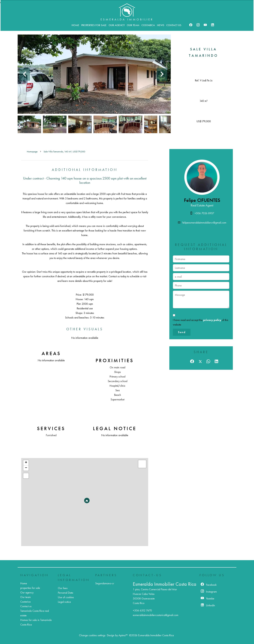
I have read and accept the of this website (201, 322)
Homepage (32, 152)
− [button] (26, 468)
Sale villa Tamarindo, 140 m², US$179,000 (64, 152)
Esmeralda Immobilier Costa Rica (165, 584)
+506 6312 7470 (142, 610)
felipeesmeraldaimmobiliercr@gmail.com (204, 223)
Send (182, 332)
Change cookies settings (92, 635)
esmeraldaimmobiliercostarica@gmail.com (156, 615)
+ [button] (26, 463)
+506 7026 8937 (204, 213)
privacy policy (212, 320)
